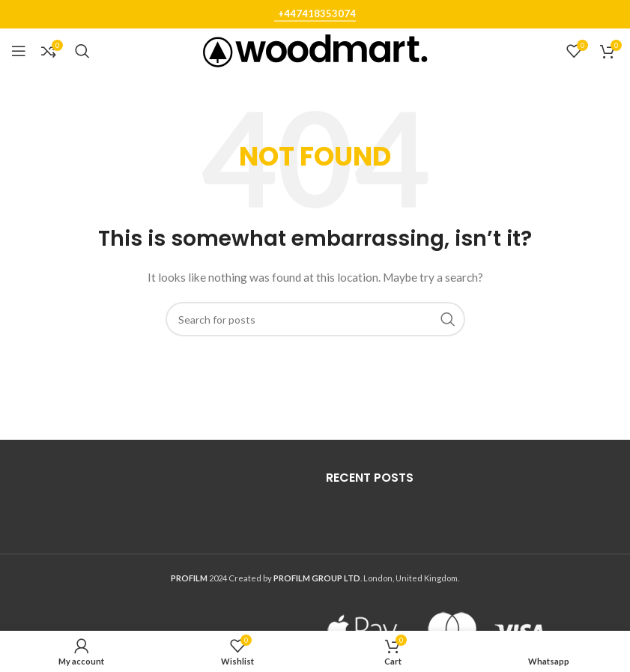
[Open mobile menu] (19, 51)
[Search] (82, 51)
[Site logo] (315, 50)
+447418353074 (317, 14)
